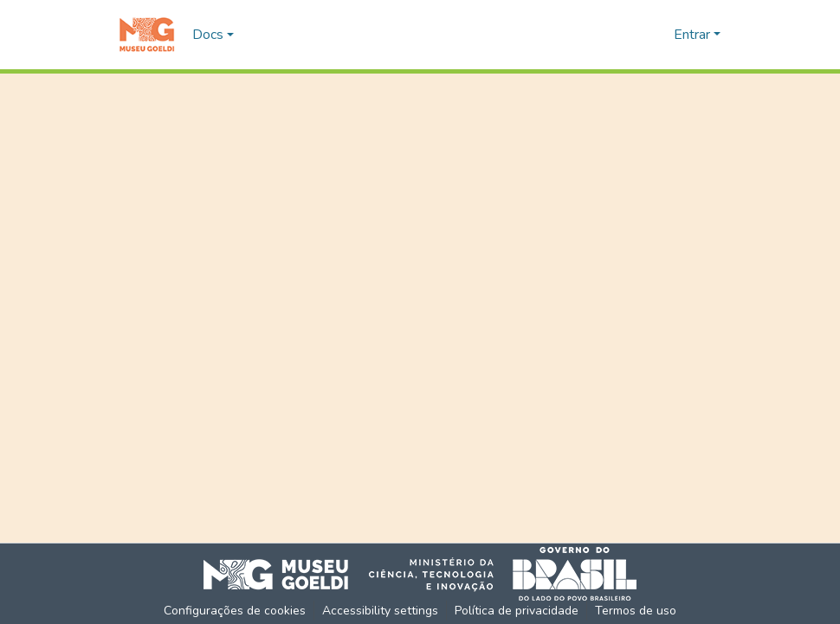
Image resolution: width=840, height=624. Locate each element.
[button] (147, 35)
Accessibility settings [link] (380, 611)
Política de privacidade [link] (517, 611)
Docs (208, 35)
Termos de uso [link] (636, 611)
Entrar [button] (694, 35)
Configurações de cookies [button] (235, 611)
